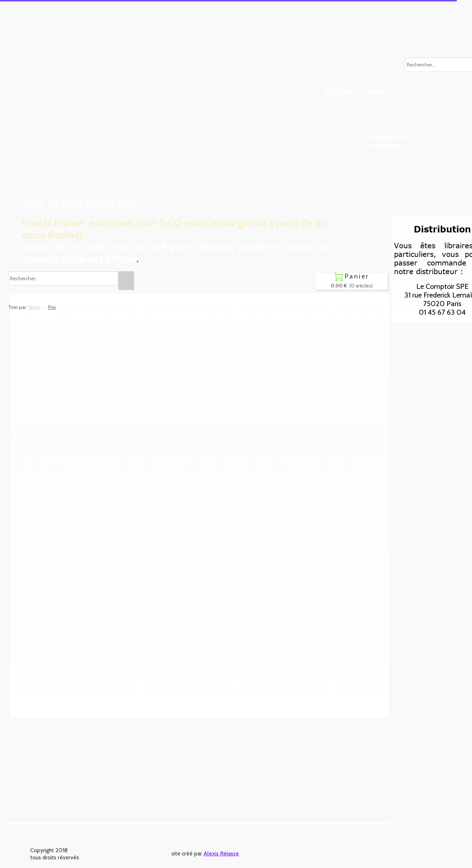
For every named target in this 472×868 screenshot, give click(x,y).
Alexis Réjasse (221, 853)
